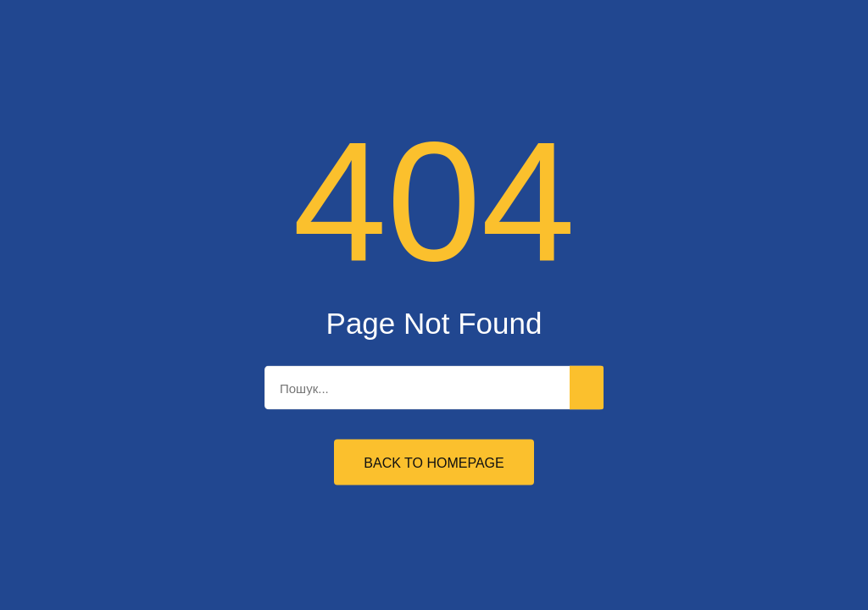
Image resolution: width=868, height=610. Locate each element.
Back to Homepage (434, 463)
